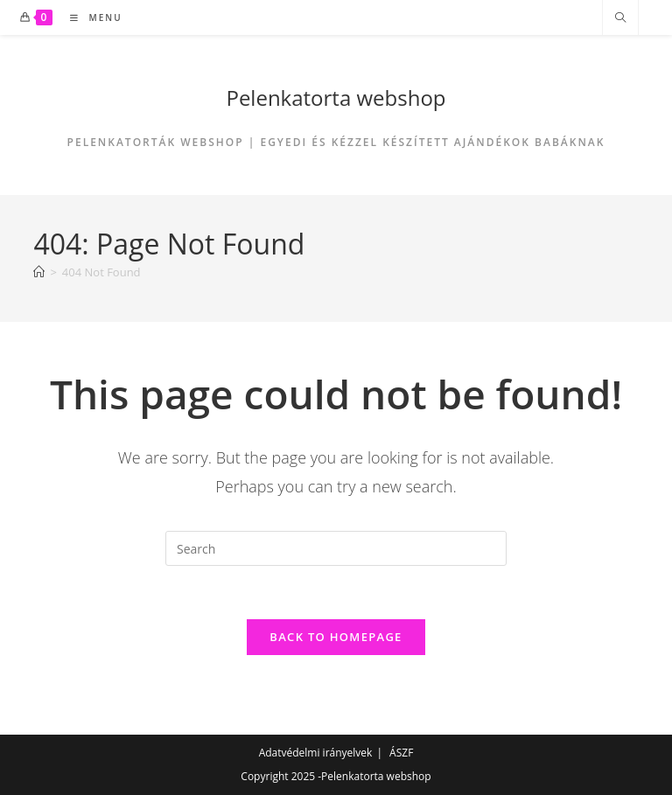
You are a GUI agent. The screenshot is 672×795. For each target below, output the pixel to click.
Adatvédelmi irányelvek (316, 753)
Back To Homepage (336, 637)
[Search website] (620, 18)
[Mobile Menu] (90, 17)
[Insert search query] (336, 548)
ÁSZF (401, 753)
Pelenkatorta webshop (336, 98)
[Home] (39, 272)
